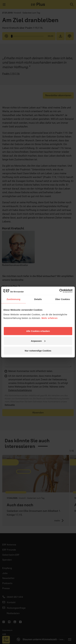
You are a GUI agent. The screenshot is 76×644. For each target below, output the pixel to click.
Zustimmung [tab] (13, 299)
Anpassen (38, 341)
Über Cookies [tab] (63, 299)
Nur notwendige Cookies (38, 351)
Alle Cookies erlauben (38, 331)
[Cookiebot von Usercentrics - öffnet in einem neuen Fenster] (59, 291)
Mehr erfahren (50, 318)
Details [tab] (38, 299)
